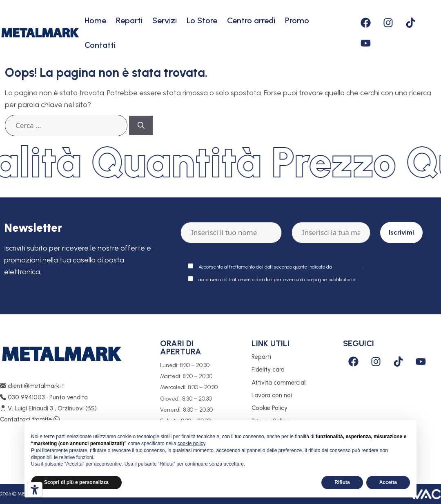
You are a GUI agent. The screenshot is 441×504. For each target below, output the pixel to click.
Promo (297, 20)
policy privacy (348, 267)
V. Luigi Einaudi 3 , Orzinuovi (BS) (48, 408)
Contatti (100, 45)
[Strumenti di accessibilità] (35, 490)
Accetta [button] (388, 482)
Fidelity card (268, 370)
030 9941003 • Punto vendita (44, 397)
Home (95, 20)
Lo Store (202, 20)
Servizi (165, 20)
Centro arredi (251, 20)
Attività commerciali (279, 383)
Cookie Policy (269, 408)
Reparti (129, 20)
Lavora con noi (272, 395)
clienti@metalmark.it (32, 386)
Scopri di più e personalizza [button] (76, 482)
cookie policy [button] (192, 444)
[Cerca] (141, 125)
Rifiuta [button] (342, 482)
